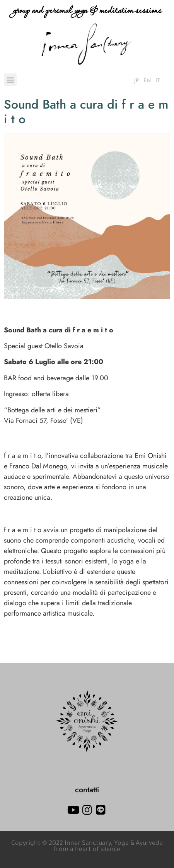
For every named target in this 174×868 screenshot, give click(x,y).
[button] (10, 80)
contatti (87, 790)
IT (158, 80)
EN (147, 80)
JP (136, 80)
